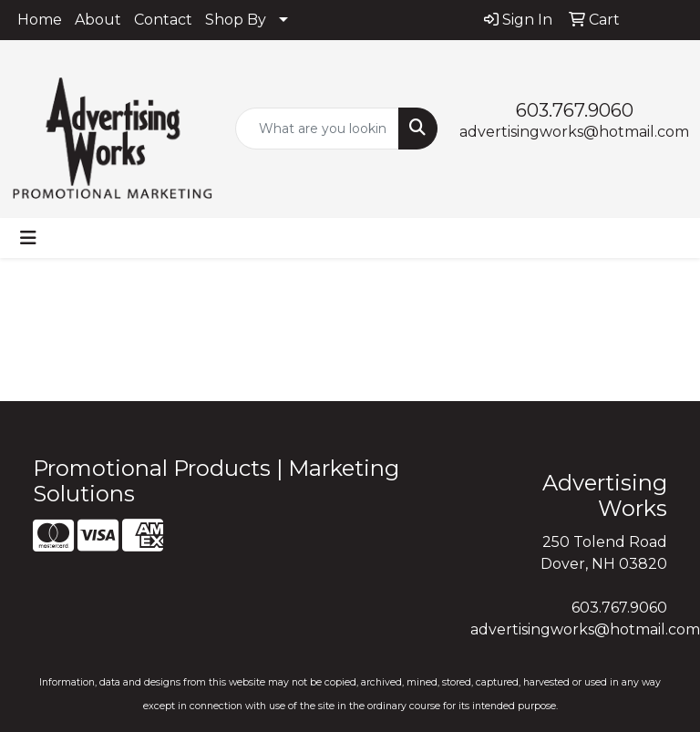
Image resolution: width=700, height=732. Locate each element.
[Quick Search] (317, 129)
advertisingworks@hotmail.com (574, 132)
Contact (163, 20)
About (98, 20)
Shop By (236, 20)
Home (40, 20)
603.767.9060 (575, 110)
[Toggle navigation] (28, 238)
